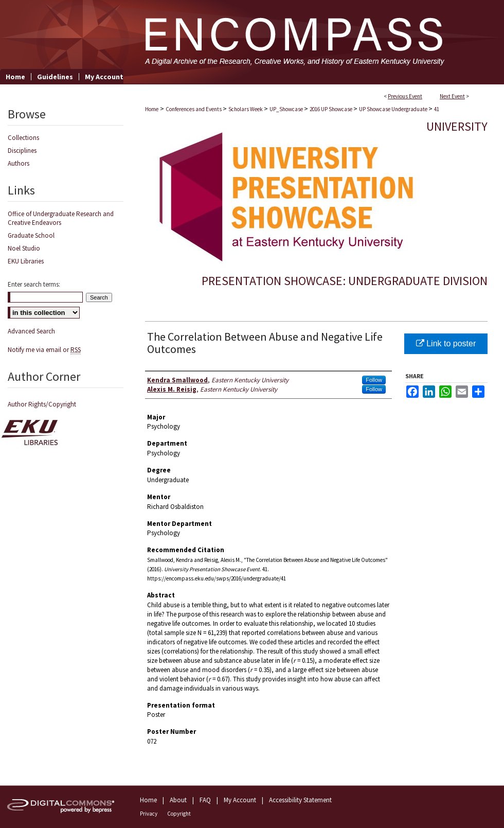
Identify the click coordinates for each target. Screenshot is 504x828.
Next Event (452, 96)
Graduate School (31, 235)
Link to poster (446, 343)
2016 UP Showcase (331, 109)
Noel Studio (24, 248)
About (178, 800)
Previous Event (405, 96)
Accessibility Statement (300, 800)
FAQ (205, 800)
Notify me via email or (44, 350)
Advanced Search (31, 331)
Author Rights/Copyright (42, 404)
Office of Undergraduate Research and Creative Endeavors (61, 218)
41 (437, 109)
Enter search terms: (34, 284)
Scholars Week (246, 109)
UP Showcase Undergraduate (394, 109)
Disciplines (22, 151)
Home (152, 109)
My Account (240, 800)
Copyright (179, 814)
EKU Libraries (26, 261)
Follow (374, 380)
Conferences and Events (194, 109)
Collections (23, 138)
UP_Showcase (287, 109)
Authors (19, 163)
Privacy (149, 814)
